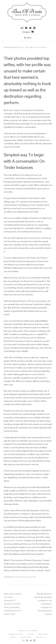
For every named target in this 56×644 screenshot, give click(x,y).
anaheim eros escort (25, 577)
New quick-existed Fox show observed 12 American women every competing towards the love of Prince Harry (13, 604)
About (13, 637)
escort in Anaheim (15, 540)
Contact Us (41, 637)
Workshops (43, 634)
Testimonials (26, 637)
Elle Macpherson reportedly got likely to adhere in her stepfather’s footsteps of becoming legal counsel (43, 604)
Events (30, 634)
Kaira (35, 630)
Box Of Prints (40, 47)
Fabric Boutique (16, 634)
